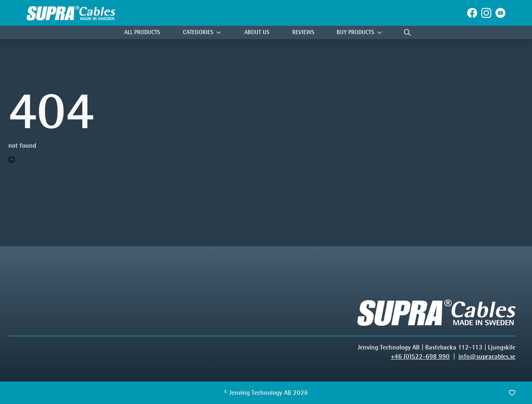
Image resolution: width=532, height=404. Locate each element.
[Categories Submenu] (221, 33)
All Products (142, 32)
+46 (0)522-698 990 (420, 356)
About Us (257, 32)
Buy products (355, 32)
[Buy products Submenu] (382, 33)
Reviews (303, 32)
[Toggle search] (407, 32)
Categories (198, 32)
